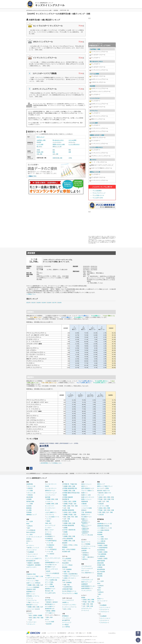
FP (64, 569)
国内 (48, 617)
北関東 (35, 615)
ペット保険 (30, 504)
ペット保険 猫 (101, 541)
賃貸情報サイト (31, 592)
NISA (28, 524)
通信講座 (65, 567)
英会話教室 (65, 563)
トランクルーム (50, 515)
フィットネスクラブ (68, 600)
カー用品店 (65, 625)
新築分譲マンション (32, 605)
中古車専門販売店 (51, 541)
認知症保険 (100, 563)
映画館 (83, 597)
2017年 (54, 303)
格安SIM (101, 493)
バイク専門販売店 (51, 549)
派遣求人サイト (86, 515)
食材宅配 (48, 497)
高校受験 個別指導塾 (68, 510)
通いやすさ (39, 146)
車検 (46, 556)
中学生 (70, 545)
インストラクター (57, 142)
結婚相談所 (85, 584)
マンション (31, 576)
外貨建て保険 (101, 565)
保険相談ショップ (31, 515)
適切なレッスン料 (57, 146)
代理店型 (30, 488)
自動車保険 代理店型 (103, 526)
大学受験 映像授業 (67, 497)
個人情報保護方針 (62, 633)
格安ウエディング (86, 582)
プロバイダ (100, 495)
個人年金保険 (101, 572)
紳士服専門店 (66, 620)
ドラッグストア (67, 618)
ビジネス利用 (50, 622)
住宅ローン (30, 541)
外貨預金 (29, 539)
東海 (54, 152)
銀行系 (29, 548)
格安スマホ (108, 493)
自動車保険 (30, 484)
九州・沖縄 (55, 154)
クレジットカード (31, 550)
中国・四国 (39, 154)
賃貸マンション (31, 594)
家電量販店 (65, 616)
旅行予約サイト (50, 600)
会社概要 (44, 633)
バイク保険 (30, 491)
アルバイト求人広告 (87, 535)
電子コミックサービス (51, 569)
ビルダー (30, 613)
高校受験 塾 (66, 499)
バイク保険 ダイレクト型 (104, 528)
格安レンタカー (50, 530)
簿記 (69, 572)
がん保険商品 (101, 556)
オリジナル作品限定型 (53, 573)
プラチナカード (105, 612)
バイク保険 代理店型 (103, 530)
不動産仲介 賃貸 (31, 589)
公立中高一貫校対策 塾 (69, 530)
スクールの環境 (72, 140)
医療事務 (69, 569)
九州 (42, 585)
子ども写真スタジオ (98, 195)
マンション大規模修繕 (33, 587)
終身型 (100, 545)
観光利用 (49, 624)
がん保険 (29, 510)
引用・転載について (81, 633)
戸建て (37, 576)
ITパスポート (72, 578)
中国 (113, 499)
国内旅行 (49, 602)
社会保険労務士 (73, 574)
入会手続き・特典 (41, 140)
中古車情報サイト (50, 536)
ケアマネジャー (74, 576)
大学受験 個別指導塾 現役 (70, 488)
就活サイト (85, 486)
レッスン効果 (40, 144)
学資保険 (29, 512)
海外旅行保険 (30, 501)
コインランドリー (50, 495)
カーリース (48, 532)
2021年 (34, 303)
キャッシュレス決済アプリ (34, 558)
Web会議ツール (86, 548)
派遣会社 (84, 510)
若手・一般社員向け (88, 557)
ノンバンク (36, 548)
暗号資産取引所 (31, 561)
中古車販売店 (49, 539)
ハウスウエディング (87, 580)
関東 (70, 150)
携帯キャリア (101, 484)
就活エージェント (86, 484)
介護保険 (100, 567)
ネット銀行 (30, 534)
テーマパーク (85, 610)
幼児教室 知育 (66, 552)
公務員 (65, 578)
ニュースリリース (52, 633)
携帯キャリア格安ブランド (105, 486)
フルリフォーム (32, 600)
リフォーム (30, 598)
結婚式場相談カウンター (88, 586)
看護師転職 (85, 501)
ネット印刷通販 (86, 544)
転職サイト (85, 493)
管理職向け (86, 555)
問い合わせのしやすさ (58, 140)
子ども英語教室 (97, 191)
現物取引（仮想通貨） (34, 563)
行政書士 (66, 576)
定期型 (106, 545)
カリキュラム (72, 142)
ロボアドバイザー (31, 567)
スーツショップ (67, 622)
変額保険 (100, 574)
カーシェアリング (50, 525)
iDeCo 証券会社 (31, 532)
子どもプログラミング (99, 193)
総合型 (48, 571)
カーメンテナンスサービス (53, 558)
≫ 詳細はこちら (31, 294)
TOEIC (65, 574)
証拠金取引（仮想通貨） (35, 565)
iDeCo (99, 590)
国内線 (48, 611)
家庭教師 (65, 547)
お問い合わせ (71, 633)
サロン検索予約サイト (88, 573)
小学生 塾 (65, 534)
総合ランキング (40, 137)
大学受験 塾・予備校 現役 (70, 484)
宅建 (65, 572)
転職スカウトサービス (88, 497)
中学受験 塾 (66, 521)
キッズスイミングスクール (69, 607)
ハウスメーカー (32, 622)
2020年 (39, 303)
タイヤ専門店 (66, 627)
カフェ (47, 560)
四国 (100, 501)
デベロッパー (31, 624)
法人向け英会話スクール (69, 591)
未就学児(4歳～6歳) (57, 158)
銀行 (29, 528)
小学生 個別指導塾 (67, 539)
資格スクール (66, 580)
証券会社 (30, 526)
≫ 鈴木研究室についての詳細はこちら (51, 463)
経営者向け (86, 553)
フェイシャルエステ (87, 568)
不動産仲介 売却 (31, 574)
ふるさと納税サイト (51, 512)
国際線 (53, 611)
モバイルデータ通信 (103, 488)
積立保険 (100, 576)
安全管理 (39, 142)
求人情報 (89, 633)
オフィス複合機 (50, 586)
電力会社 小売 (49, 591)
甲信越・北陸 (40, 152)
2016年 (59, 303)
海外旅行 (55, 602)
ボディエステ (85, 571)
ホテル (47, 619)
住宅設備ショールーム (33, 596)
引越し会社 (48, 523)
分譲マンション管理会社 (33, 583)
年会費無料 (31, 552)
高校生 (65, 545)
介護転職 (84, 504)
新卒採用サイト (86, 523)
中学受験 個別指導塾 (68, 525)
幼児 (65, 561)
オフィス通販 (49, 584)
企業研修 (84, 551)
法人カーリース (86, 542)
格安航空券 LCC (50, 609)
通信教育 (65, 543)
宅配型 (48, 521)
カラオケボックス (86, 608)
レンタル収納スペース (53, 517)
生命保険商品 (101, 550)
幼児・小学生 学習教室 (69, 549)
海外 (51, 617)
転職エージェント (86, 499)
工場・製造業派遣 (86, 512)
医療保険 (29, 508)
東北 (54, 150)
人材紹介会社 (85, 529)
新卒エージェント (86, 526)
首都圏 (29, 585)
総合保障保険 (101, 569)
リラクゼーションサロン (69, 605)
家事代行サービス (50, 491)
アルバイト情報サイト (88, 491)
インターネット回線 (103, 506)
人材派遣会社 (85, 532)
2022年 (28, 303)
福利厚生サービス (50, 589)
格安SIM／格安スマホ (103, 491)
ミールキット (49, 501)
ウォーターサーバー (51, 484)
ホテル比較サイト (50, 606)
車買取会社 (48, 534)
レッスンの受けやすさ (74, 144)
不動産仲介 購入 (31, 578)
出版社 (48, 576)
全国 (92, 606)
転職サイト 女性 (86, 495)
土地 (42, 576)
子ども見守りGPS (98, 198)
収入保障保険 (102, 554)
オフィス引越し (50, 582)
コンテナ (49, 519)
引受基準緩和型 (103, 548)
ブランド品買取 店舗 (51, 580)
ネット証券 (30, 521)
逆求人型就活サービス (88, 488)
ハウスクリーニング (51, 493)
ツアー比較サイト (50, 613)
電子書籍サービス (50, 567)
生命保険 (29, 506)
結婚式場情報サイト (87, 588)
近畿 (70, 152)
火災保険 (29, 499)
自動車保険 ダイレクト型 (104, 524)
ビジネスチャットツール (88, 546)
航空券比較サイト (50, 604)
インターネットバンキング (34, 537)
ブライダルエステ (86, 566)
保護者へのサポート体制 (59, 144)
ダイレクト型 (31, 486)
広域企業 (101, 504)
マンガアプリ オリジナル (52, 578)
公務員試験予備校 (67, 589)
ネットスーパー (50, 506)
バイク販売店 (49, 547)
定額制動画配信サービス (52, 562)
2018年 (49, 303)
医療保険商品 (101, 543)
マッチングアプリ (86, 591)
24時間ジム (65, 602)
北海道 (38, 150)
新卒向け (85, 559)
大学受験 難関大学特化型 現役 (71, 493)
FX (27, 543)
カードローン (30, 545)
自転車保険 (30, 497)
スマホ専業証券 (31, 530)
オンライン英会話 (67, 565)
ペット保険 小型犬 (103, 539)
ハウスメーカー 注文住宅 (33, 609)
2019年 (44, 303)
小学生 (70, 158)
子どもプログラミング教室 (70, 593)
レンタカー (48, 528)
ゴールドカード (32, 556)
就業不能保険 (101, 561)
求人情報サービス (86, 517)
